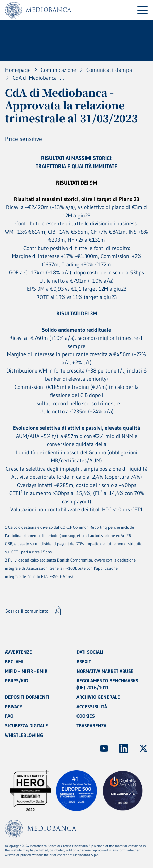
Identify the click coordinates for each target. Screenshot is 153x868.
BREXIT (84, 662)
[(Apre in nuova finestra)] (104, 748)
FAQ (9, 716)
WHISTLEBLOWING (24, 735)
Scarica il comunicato (27, 611)
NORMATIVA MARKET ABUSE (105, 671)
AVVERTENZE (19, 652)
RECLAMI (14, 662)
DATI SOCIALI (90, 652)
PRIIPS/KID (17, 681)
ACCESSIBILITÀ (92, 707)
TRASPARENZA (91, 726)
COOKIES (86, 716)
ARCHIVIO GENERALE (98, 697)
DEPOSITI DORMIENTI (27, 697)
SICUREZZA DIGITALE (27, 726)
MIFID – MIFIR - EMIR (26, 671)
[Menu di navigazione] (142, 10)
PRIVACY (14, 707)
